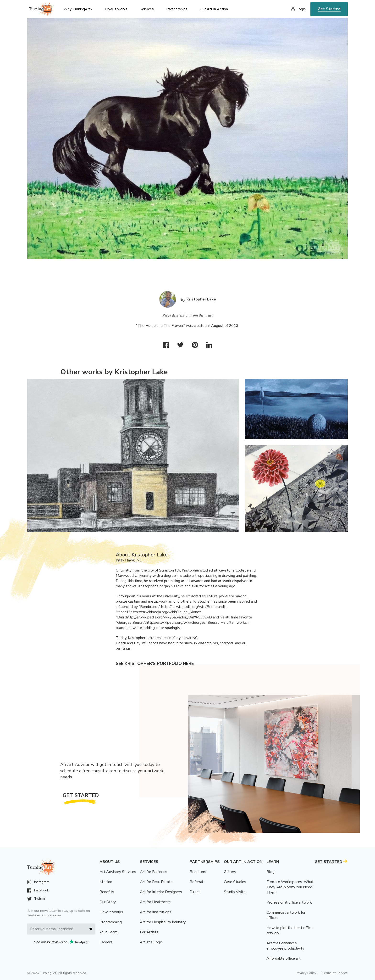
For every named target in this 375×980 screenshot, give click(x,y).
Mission (106, 882)
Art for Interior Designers (161, 892)
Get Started (329, 9)
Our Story (108, 902)
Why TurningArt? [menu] (78, 9)
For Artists (149, 932)
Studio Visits (235, 892)
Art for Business (154, 872)
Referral (196, 882)
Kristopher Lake (201, 299)
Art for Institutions (156, 912)
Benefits (107, 892)
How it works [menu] (116, 9)
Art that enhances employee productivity (285, 946)
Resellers (198, 872)
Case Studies (235, 882)
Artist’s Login (151, 942)
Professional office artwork (289, 902)
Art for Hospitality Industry (163, 922)
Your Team (108, 932)
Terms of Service (335, 973)
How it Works (111, 912)
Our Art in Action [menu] (214, 9)
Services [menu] (147, 9)
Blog (270, 872)
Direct (195, 892)
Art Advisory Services (118, 872)
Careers (106, 942)
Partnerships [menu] (177, 9)
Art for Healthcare (155, 902)
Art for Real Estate (156, 882)
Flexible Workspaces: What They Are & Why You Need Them (290, 887)
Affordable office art (284, 958)
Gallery (230, 872)
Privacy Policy (306, 973)
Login (301, 9)
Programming (111, 922)
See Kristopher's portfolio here (155, 663)
